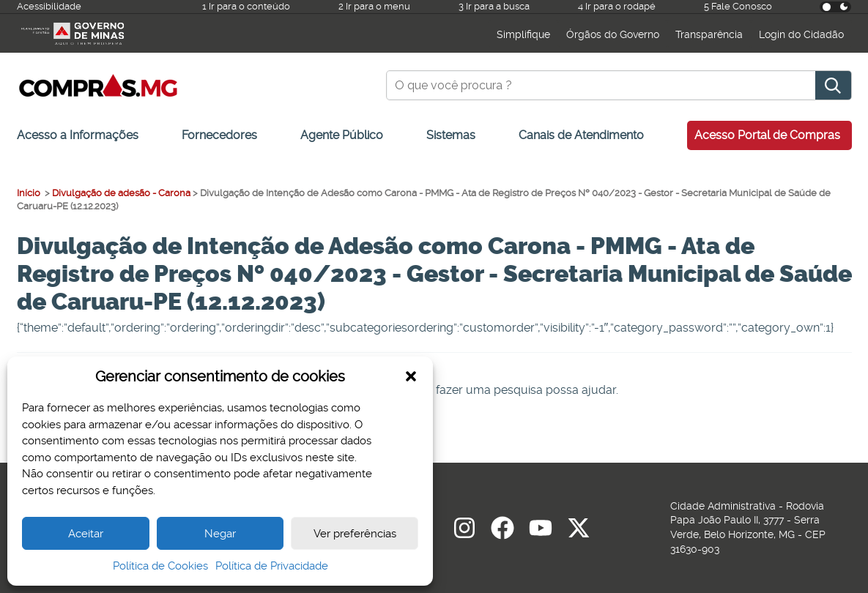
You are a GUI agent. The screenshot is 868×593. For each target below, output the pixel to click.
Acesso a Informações (78, 135)
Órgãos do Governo (613, 34)
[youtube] (541, 528)
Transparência (709, 34)
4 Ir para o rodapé (617, 6)
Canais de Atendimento (581, 135)
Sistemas (451, 135)
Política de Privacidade (272, 566)
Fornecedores (219, 135)
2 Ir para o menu (374, 6)
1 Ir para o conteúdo (246, 6)
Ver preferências (355, 534)
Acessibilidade (49, 6)
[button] (411, 376)
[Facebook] (502, 528)
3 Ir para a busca (494, 6)
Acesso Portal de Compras (767, 135)
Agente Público (342, 135)
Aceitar (86, 534)
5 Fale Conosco (738, 6)
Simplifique (523, 34)
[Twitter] (579, 528)
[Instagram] (464, 528)
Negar (220, 534)
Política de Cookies (160, 566)
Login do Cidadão (801, 34)
